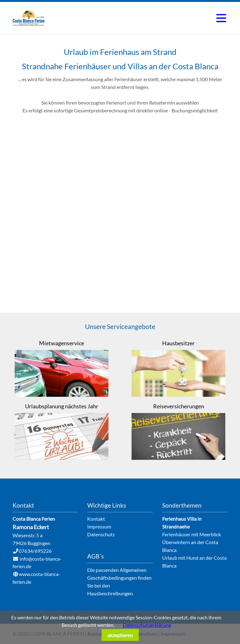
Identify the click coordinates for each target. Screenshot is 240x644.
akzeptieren (120, 635)
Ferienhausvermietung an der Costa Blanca (29, 18)
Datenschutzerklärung (147, 625)
